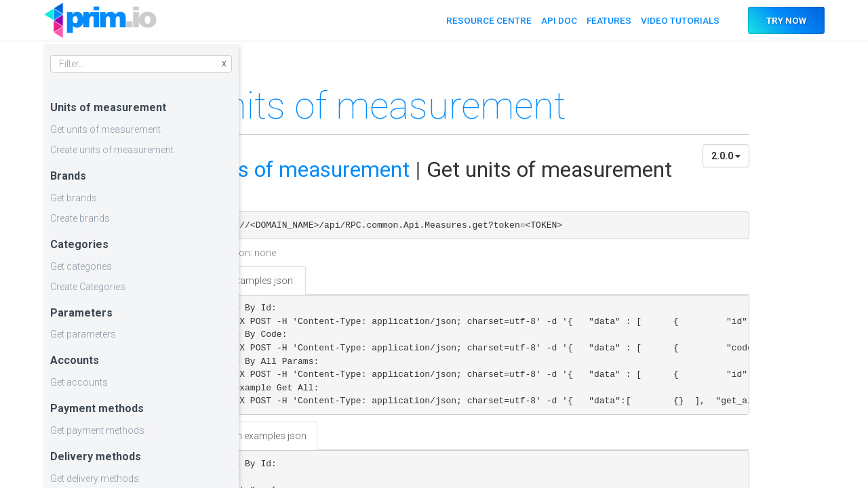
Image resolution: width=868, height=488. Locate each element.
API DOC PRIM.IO (100, 20)
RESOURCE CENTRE (485, 20)
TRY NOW (785, 20)
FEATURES (605, 20)
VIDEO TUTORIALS (677, 20)
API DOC (555, 20)
